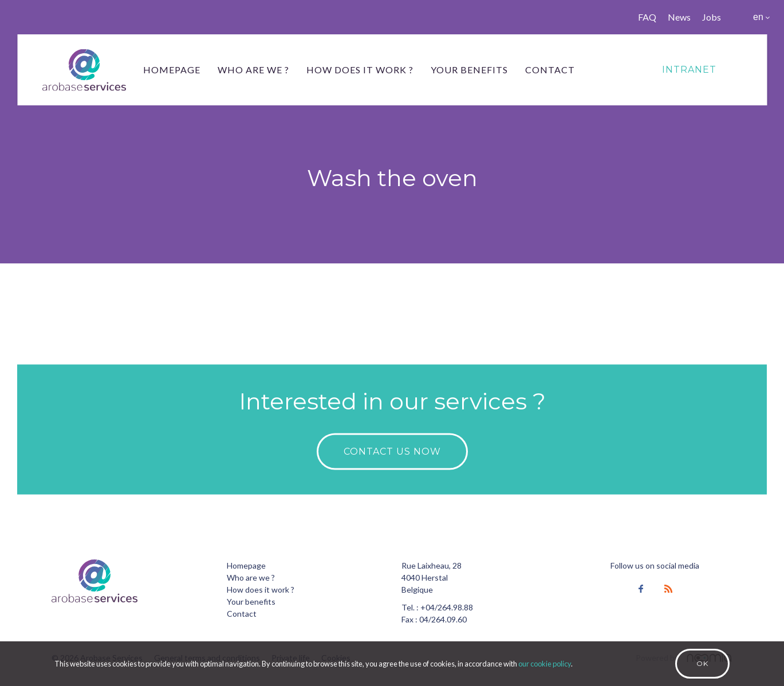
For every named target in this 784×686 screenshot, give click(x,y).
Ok (702, 663)
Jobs (712, 17)
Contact (550, 70)
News (679, 17)
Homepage (172, 70)
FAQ (647, 17)
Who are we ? (253, 70)
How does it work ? (360, 70)
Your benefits (469, 70)
